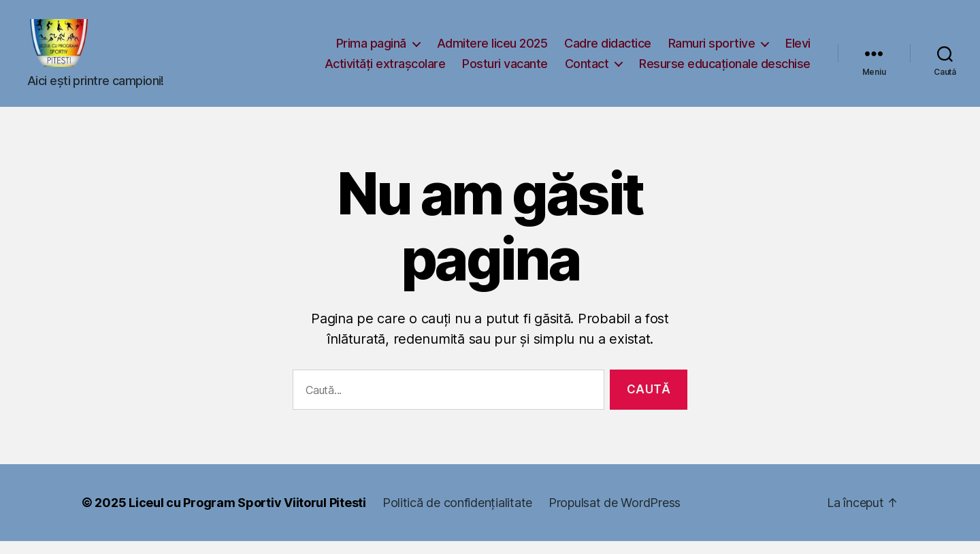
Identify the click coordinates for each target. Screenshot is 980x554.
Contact (587, 70)
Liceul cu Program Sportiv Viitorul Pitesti (247, 516)
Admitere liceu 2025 (492, 49)
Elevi (798, 49)
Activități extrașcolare (385, 70)
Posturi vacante (505, 70)
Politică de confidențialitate (457, 516)
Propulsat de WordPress (615, 516)
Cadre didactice (608, 49)
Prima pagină (371, 49)
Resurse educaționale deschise (725, 70)
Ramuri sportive (712, 49)
